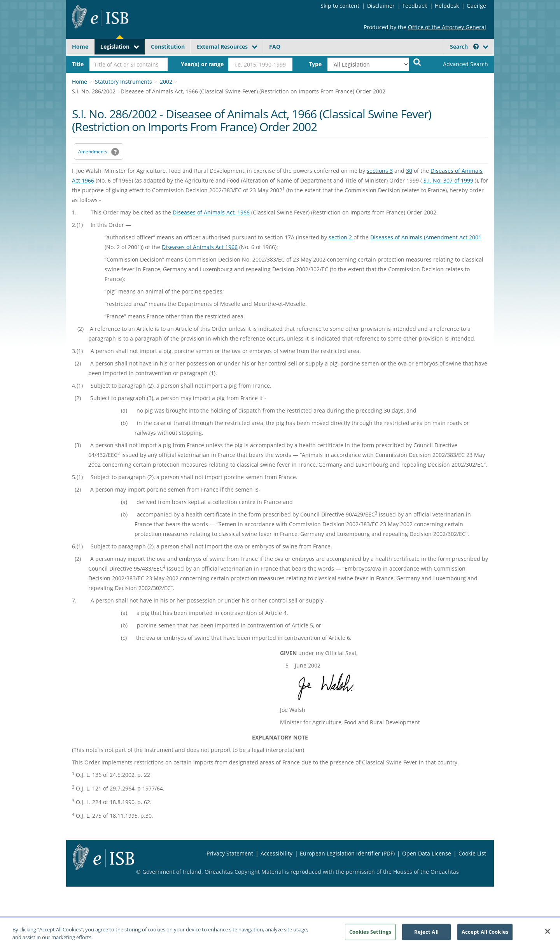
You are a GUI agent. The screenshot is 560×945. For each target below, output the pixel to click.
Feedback (415, 6)
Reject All (426, 935)
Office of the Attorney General (447, 27)
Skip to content (340, 6)
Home (80, 47)
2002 (166, 82)
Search (464, 47)
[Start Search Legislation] (417, 62)
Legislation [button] (115, 47)
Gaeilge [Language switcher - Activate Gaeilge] (476, 6)
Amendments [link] (93, 152)
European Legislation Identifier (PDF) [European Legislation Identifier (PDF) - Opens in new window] (347, 853)
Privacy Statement (230, 853)
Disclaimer (381, 6)
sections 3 (380, 171)
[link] (459, 64)
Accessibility (276, 853)
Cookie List (472, 853)
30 (409, 171)
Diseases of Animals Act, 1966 (211, 212)
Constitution (168, 47)
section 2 (340, 237)
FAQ (275, 47)
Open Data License (427, 853)
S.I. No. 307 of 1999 (448, 180)
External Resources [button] (222, 47)
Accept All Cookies (485, 935)
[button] (476, 47)
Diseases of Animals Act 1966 (200, 247)
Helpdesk (447, 6)
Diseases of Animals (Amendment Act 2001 (426, 237)
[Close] (548, 935)
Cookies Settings (370, 935)
